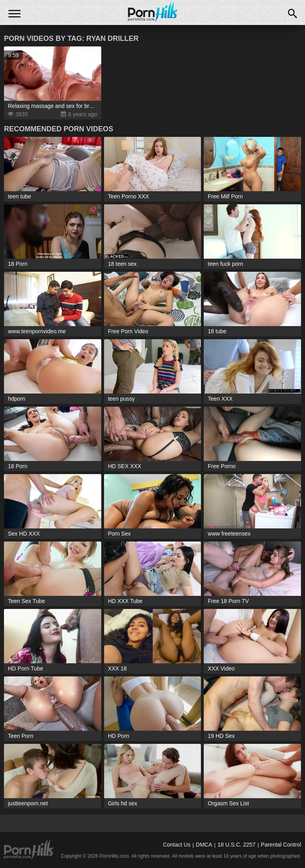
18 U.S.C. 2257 (237, 845)
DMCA (204, 845)
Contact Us (177, 845)
